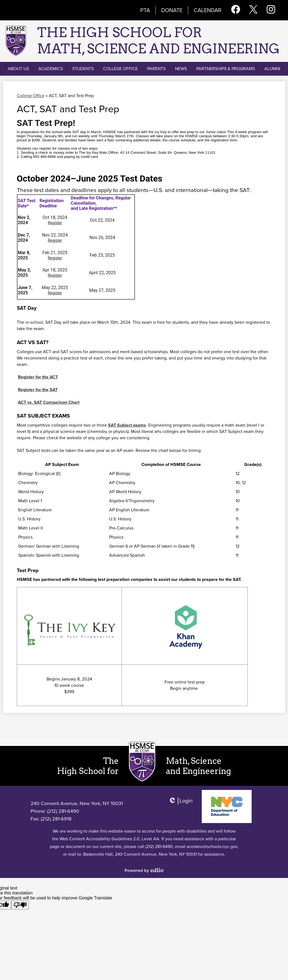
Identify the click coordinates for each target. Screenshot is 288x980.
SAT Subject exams (127, 425)
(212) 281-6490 (63, 811)
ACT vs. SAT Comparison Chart (49, 402)
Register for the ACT (38, 377)
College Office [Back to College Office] (31, 96)
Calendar (208, 10)
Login (181, 803)
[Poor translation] (20, 905)
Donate (172, 10)
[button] (18, 69)
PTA (145, 10)
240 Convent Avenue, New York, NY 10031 (77, 803)
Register (55, 223)
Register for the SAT (38, 390)
